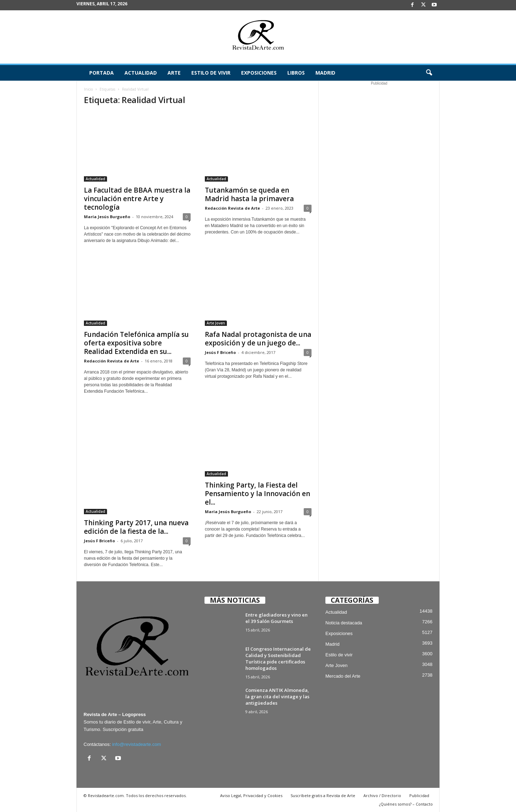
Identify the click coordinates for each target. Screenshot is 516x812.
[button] (429, 73)
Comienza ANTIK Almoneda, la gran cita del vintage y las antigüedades (277, 697)
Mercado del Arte (343, 676)
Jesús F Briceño (220, 352)
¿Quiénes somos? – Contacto (406, 804)
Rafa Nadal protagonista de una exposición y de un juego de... (258, 339)
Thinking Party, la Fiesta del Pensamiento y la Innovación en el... (257, 494)
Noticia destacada (344, 623)
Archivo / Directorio (382, 795)
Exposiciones (259, 73)
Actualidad (141, 73)
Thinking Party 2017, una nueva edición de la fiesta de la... (136, 527)
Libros (296, 73)
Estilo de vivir (211, 73)
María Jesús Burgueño (107, 217)
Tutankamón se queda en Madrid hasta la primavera (249, 194)
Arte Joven (216, 323)
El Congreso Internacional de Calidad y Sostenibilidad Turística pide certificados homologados (278, 658)
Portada (102, 73)
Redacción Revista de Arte (232, 208)
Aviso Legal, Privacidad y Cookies (251, 795)
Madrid (325, 73)
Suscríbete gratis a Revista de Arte (323, 795)
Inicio (88, 89)
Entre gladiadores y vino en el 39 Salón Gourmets (276, 618)
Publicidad (419, 795)
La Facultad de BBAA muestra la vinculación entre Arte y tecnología (137, 199)
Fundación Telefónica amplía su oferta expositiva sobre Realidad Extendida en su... (136, 343)
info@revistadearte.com (136, 744)
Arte (174, 73)
